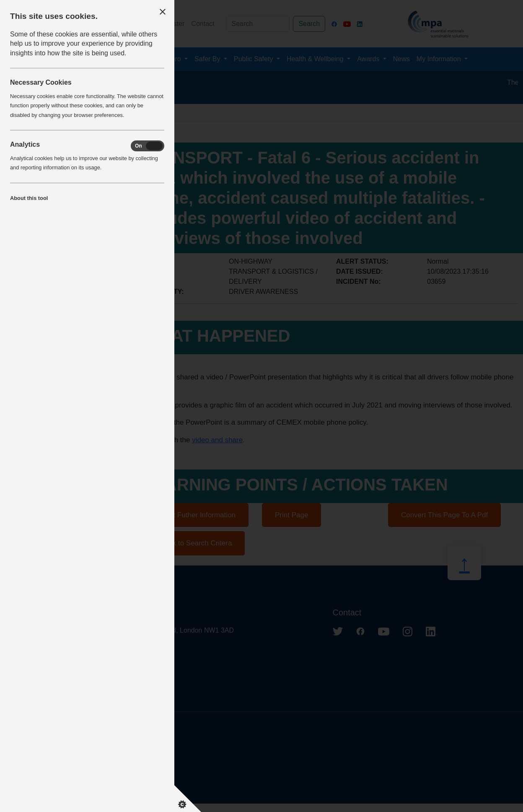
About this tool (29, 198)
